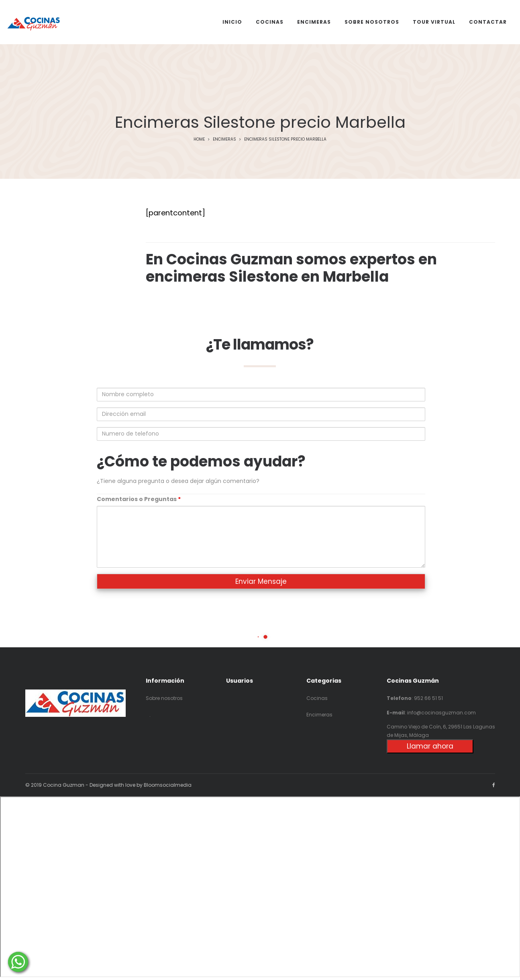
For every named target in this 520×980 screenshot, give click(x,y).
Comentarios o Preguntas (139, 499)
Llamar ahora (430, 746)
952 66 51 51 (428, 698)
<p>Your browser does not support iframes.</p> (260, 887)
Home (199, 139)
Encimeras (224, 139)
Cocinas (317, 698)
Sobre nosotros (164, 698)
